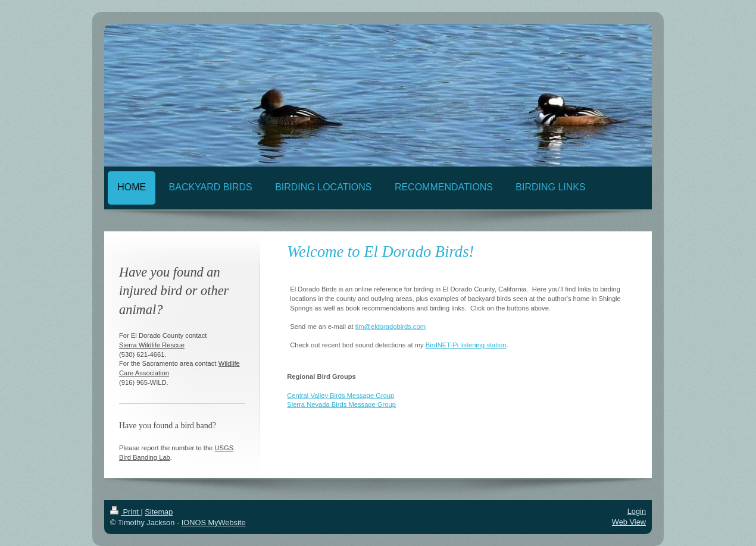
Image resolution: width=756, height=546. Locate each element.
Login (637, 511)
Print (125, 512)
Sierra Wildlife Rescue (152, 345)
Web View (629, 522)
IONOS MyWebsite (214, 523)
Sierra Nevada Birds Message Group (341, 404)
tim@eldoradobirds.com (391, 327)
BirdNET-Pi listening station (466, 345)
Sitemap (159, 512)
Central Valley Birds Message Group (340, 396)
